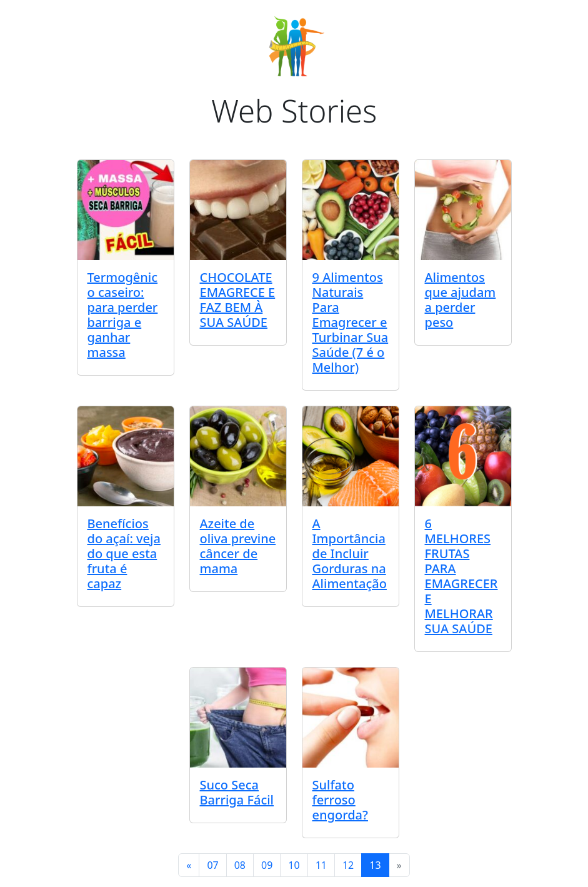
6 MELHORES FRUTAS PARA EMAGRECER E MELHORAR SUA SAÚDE (461, 576)
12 (348, 865)
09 (267, 865)
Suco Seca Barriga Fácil (237, 792)
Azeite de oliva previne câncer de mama (238, 546)
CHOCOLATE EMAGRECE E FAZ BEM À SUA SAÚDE (238, 300)
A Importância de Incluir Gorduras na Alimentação (350, 554)
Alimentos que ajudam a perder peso (461, 300)
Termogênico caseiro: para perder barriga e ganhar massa (123, 315)
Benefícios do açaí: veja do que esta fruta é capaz (124, 554)
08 (240, 865)
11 (321, 865)
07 (212, 865)
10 (294, 865)
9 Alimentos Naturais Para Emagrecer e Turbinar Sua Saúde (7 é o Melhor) (351, 322)
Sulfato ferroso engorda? (340, 800)
